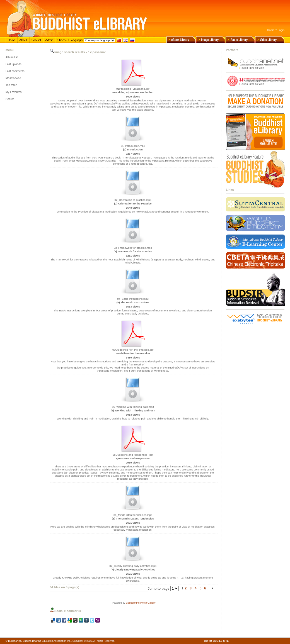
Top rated (11, 85)
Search (10, 99)
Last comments (15, 71)
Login (281, 30)
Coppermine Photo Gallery (141, 603)
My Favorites (14, 92)
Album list (12, 57)
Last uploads (14, 64)
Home (271, 30)
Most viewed (13, 78)
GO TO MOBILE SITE (216, 641)
